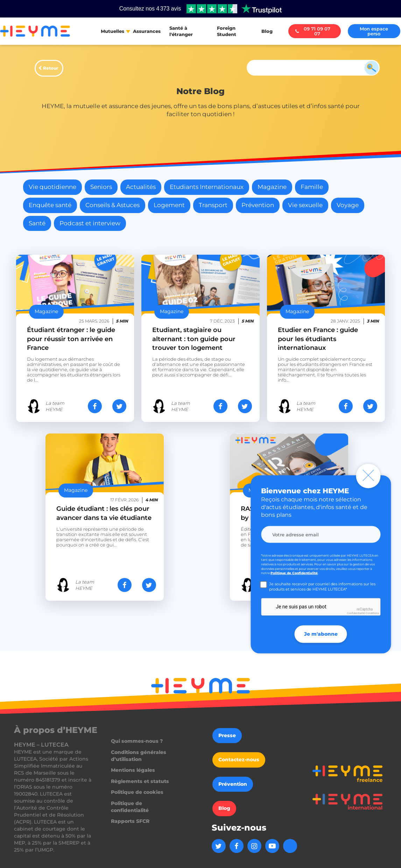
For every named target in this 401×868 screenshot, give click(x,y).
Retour (51, 68)
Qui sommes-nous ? (137, 741)
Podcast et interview (90, 223)
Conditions (372, 613)
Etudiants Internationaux (207, 187)
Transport (213, 205)
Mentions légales (133, 770)
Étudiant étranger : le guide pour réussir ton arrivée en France (71, 339)
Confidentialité (356, 613)
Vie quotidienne (52, 187)
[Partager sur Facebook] (95, 406)
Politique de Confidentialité (294, 573)
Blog (267, 31)
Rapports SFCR (130, 821)
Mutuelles (112, 31)
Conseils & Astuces (112, 205)
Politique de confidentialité (130, 807)
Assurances (147, 31)
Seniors (101, 187)
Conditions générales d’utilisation (139, 756)
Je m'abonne (321, 634)
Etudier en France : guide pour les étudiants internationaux (318, 339)
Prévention (258, 205)
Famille (312, 187)
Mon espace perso (374, 31)
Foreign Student (227, 31)
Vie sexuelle (305, 205)
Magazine (272, 187)
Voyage (348, 205)
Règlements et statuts (140, 781)
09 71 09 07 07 (313, 31)
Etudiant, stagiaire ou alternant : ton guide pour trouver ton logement (194, 339)
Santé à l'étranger (181, 31)
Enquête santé (50, 205)
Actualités (141, 187)
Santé (37, 223)
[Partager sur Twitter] (119, 406)
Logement (169, 205)
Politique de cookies (137, 792)
